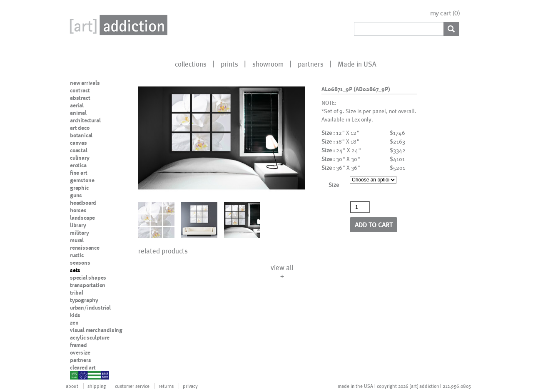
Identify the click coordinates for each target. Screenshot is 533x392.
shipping (97, 386)
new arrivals (85, 83)
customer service (132, 386)
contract (80, 90)
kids (75, 315)
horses (78, 210)
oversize (80, 352)
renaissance (85, 248)
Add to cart (374, 225)
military (79, 233)
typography (84, 300)
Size (334, 185)
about (72, 386)
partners (311, 64)
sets (75, 270)
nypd (76, 375)
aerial (77, 105)
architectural (85, 120)
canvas (78, 143)
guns (76, 195)
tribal (77, 293)
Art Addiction (117, 25)
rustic (77, 255)
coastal (79, 150)
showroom (268, 64)
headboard (83, 203)
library (78, 225)
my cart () (445, 13)
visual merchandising (96, 330)
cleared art (83, 367)
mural (77, 240)
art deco (80, 128)
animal (78, 113)
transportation (88, 285)
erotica (78, 165)
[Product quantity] (360, 207)
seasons (80, 263)
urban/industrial (90, 308)
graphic (79, 188)
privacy (190, 386)
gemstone (82, 180)
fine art (78, 173)
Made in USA (357, 64)
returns (166, 386)
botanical (81, 135)
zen (74, 323)
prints (229, 64)
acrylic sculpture (90, 337)
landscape (82, 218)
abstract (80, 98)
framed (78, 345)
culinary (80, 158)
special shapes (88, 278)
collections (191, 64)
